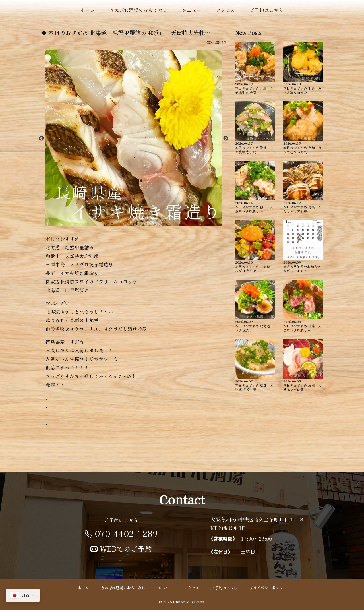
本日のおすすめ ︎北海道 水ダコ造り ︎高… (255, 246)
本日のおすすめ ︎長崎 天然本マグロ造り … (303, 306)
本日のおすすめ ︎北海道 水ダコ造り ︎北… (255, 306)
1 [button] (112, 224)
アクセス (226, 10)
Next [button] (226, 138)
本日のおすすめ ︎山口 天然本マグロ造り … (255, 187)
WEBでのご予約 (121, 549)
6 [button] (155, 224)
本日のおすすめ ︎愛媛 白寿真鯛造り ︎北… (255, 128)
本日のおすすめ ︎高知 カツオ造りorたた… (303, 128)
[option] (134, 138)
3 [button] (129, 224)
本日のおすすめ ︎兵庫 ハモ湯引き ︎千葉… (255, 68)
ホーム (88, 10)
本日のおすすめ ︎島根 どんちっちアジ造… (303, 187)
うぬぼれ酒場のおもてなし (138, 10)
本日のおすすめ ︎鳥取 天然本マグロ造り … (303, 365)
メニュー (192, 10)
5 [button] (146, 224)
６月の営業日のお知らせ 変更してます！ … (303, 246)
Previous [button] (41, 138)
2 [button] (121, 224)
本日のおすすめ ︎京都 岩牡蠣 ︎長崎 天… (255, 365)
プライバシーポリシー (268, 588)
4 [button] (138, 224)
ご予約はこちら (267, 10)
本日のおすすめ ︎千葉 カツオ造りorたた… (303, 68)
